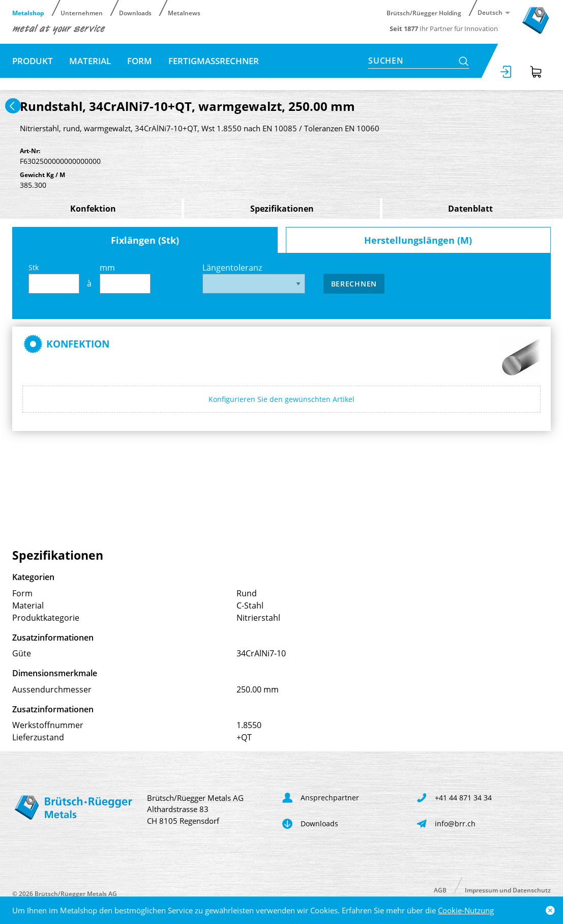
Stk (54, 278)
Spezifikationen (282, 209)
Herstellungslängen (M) (418, 240)
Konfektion (93, 209)
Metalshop (28, 12)
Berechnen (354, 284)
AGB (440, 890)
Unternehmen (82, 12)
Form (140, 61)
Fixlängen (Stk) (145, 240)
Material (90, 61)
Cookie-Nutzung (466, 910)
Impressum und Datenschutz (508, 890)
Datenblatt (470, 209)
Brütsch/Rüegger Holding (424, 12)
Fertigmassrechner (214, 61)
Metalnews (184, 12)
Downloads (135, 12)
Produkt (33, 61)
